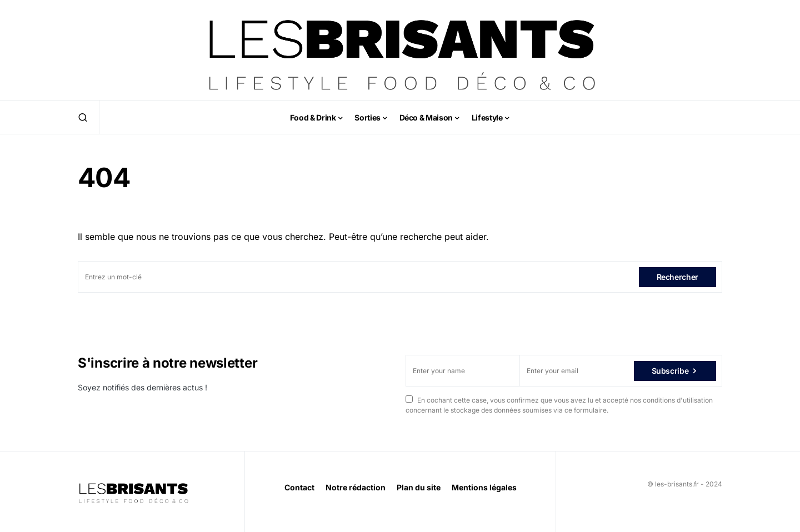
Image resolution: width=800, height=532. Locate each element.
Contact (299, 487)
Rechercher (678, 277)
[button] (83, 117)
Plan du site (419, 487)
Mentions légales (484, 487)
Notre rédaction (356, 487)
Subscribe (670, 371)
